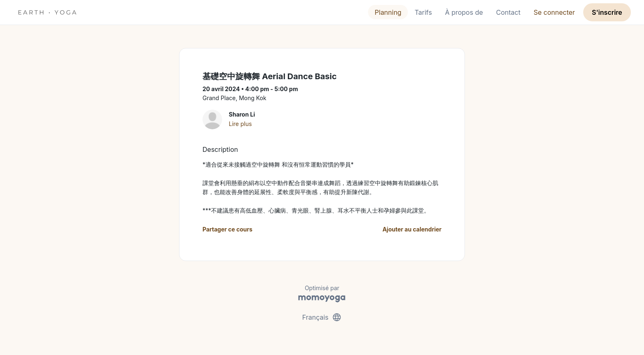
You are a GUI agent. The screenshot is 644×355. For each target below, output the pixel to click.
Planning (388, 12)
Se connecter (554, 12)
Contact (508, 12)
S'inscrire (607, 12)
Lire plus (240, 124)
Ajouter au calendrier (412, 229)
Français (322, 317)
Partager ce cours (228, 229)
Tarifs (423, 12)
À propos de (464, 12)
